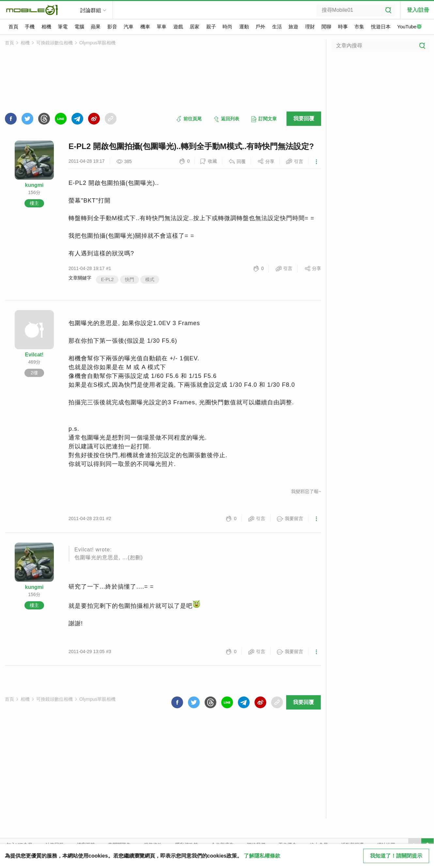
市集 (359, 27)
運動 (244, 27)
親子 (211, 27)
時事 (343, 27)
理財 (310, 27)
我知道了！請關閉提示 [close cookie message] (396, 856)
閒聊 (326, 27)
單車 (162, 27)
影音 (112, 27)
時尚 (227, 27)
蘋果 (96, 27)
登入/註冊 (418, 10)
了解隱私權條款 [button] (262, 856)
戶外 (260, 27)
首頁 (13, 27)
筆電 (63, 27)
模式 (150, 279)
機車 (145, 27)
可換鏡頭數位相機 (54, 43)
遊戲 (178, 27)
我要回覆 (304, 119)
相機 (46, 27)
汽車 (129, 27)
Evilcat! (34, 355)
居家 (194, 27)
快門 (130, 279)
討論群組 (91, 10)
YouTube (410, 27)
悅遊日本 (381, 27)
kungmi (34, 185)
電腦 (79, 27)
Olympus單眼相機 (97, 43)
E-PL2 (107, 279)
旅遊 (293, 27)
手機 (30, 27)
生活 (277, 27)
